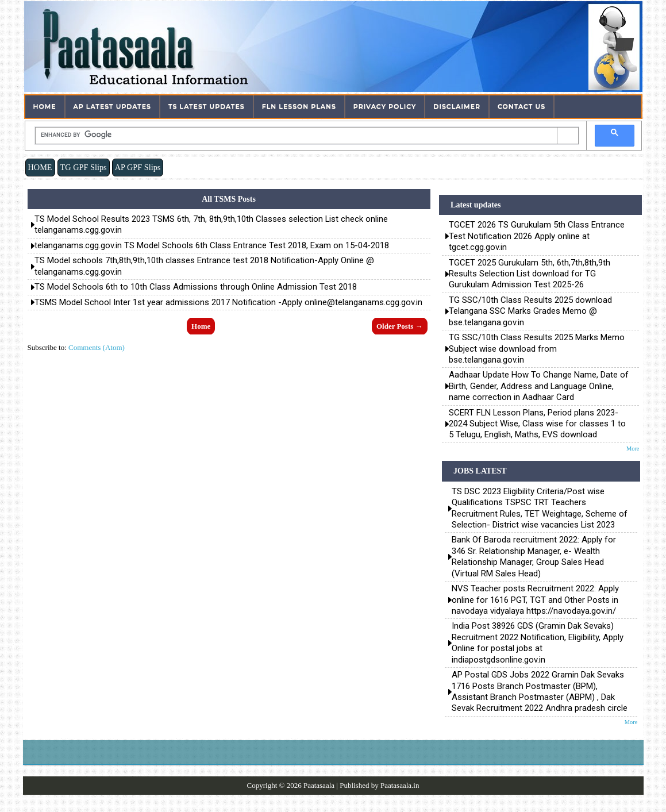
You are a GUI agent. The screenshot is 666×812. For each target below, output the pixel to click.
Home (45, 106)
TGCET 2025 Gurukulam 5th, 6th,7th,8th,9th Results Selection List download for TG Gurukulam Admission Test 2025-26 (530, 274)
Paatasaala (319, 785)
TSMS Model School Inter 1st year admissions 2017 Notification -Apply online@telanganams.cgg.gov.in (228, 302)
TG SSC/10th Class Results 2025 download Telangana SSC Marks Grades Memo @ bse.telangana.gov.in (530, 311)
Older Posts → (400, 326)
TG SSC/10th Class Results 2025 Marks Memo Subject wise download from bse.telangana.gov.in (537, 349)
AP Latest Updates (112, 106)
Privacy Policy (385, 106)
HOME (40, 167)
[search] (296, 135)
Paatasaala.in (400, 785)
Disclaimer (457, 106)
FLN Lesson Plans (299, 106)
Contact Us (521, 106)
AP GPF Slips (138, 167)
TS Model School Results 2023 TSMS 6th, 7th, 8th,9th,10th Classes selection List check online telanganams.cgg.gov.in (211, 224)
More (633, 449)
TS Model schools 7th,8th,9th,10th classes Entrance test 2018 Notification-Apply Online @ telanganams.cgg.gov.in (204, 266)
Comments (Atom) (97, 347)
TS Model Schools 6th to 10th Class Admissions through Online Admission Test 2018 (196, 287)
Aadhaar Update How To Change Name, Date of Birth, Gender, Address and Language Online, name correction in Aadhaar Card (539, 386)
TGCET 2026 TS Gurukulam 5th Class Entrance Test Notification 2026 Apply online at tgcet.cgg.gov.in (537, 236)
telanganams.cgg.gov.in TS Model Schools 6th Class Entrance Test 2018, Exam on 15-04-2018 (212, 245)
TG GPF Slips (84, 167)
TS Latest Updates (207, 106)
